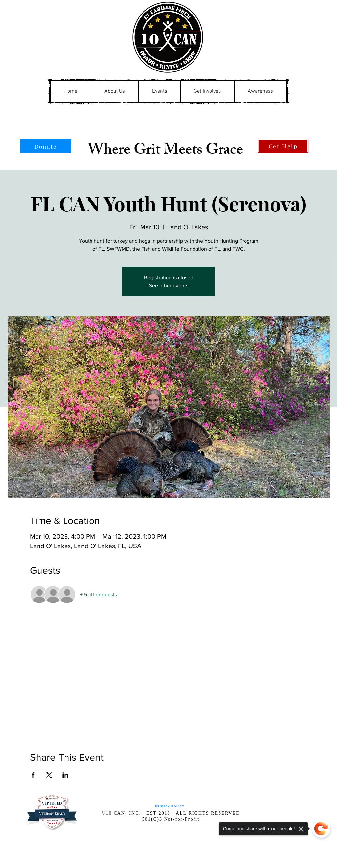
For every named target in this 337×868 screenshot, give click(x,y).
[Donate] (46, 146)
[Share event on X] (49, 775)
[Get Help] (283, 146)
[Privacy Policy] (170, 807)
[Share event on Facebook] (33, 775)
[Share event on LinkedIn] (65, 775)
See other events (169, 285)
